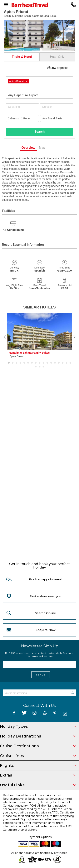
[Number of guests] (22, 118)
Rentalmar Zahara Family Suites (29, 353)
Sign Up (41, 675)
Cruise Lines (38, 756)
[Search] (73, 693)
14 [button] (59, 363)
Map (48, 148)
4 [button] (20, 363)
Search (39, 132)
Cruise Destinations (38, 746)
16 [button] (67, 363)
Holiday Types (38, 726)
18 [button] (36, 367)
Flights (38, 765)
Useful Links (38, 785)
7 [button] (32, 363)
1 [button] (9, 363)
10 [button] (43, 363)
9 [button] (40, 363)
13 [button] (55, 363)
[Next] (74, 337)
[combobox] (39, 82)
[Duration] (57, 107)
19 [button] (40, 367)
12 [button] (51, 363)
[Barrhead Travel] (39, 5)
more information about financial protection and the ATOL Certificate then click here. (38, 826)
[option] (39, 337)
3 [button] (17, 363)
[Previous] (5, 337)
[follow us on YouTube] (45, 714)
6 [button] (28, 363)
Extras (38, 775)
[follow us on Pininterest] (55, 714)
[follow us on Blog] (65, 714)
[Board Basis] (57, 118)
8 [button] (36, 363)
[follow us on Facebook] (14, 714)
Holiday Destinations (38, 736)
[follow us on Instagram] (35, 714)
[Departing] (22, 107)
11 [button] (47, 363)
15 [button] (63, 363)
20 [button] (43, 367)
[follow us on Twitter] (24, 714)
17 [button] (70, 363)
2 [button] (13, 363)
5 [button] (24, 363)
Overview (35, 148)
